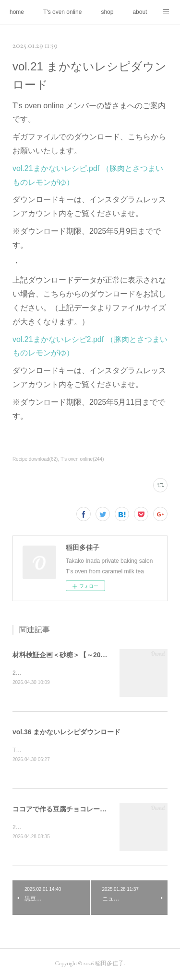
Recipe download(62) (35, 459)
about (140, 12)
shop (107, 12)
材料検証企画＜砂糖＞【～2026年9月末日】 (79, 655)
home (17, 12)
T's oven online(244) (82, 459)
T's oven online (62, 12)
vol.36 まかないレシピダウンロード (67, 732)
